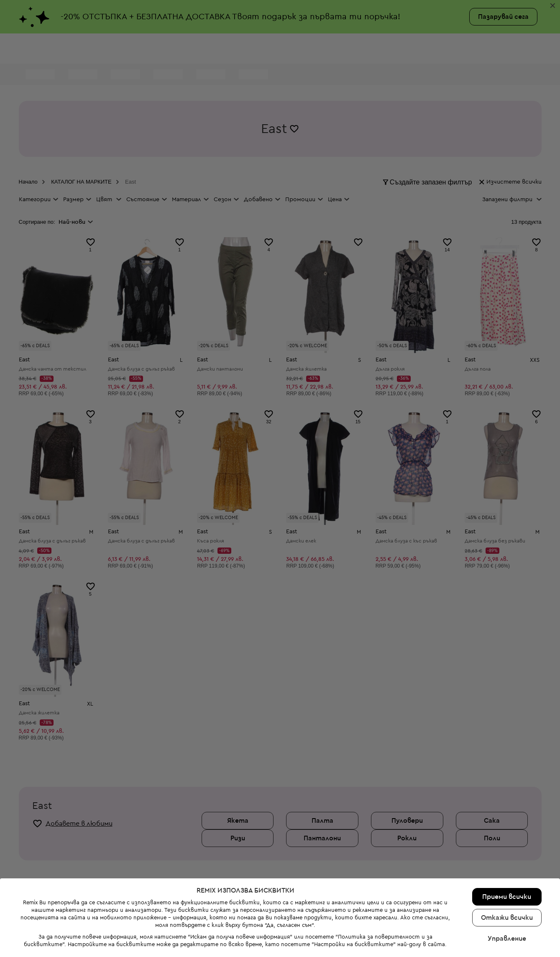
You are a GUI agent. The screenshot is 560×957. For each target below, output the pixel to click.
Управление (507, 865)
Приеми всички (507, 823)
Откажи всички (507, 844)
